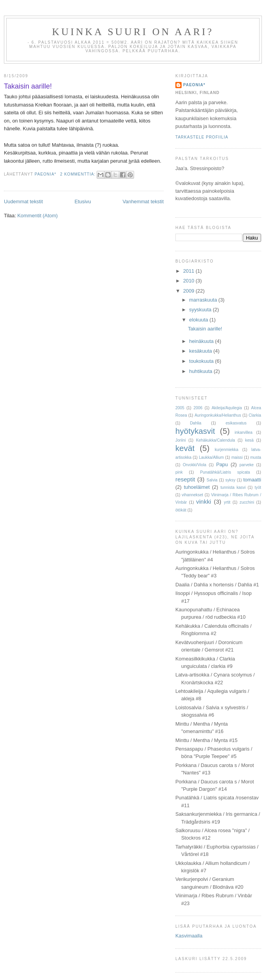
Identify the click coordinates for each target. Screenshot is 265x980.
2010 (189, 281)
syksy (230, 480)
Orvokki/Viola (194, 465)
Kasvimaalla (189, 936)
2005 (180, 408)
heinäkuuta (202, 341)
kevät (185, 448)
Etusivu (83, 202)
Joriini (181, 440)
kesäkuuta (201, 351)
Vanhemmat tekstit (143, 202)
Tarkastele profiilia (202, 137)
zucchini (247, 502)
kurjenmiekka (227, 450)
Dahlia (195, 423)
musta (256, 457)
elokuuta (199, 320)
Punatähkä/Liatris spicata (225, 472)
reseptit (185, 479)
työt (258, 487)
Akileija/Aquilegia (227, 408)
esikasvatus (236, 423)
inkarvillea (244, 432)
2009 (189, 291)
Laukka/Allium (211, 457)
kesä (249, 440)
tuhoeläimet (197, 487)
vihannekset (192, 495)
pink (179, 472)
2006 (198, 408)
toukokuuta (202, 361)
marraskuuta (204, 300)
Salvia (212, 480)
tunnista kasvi (233, 487)
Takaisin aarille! (28, 86)
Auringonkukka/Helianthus (218, 415)
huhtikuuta (201, 371)
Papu (222, 464)
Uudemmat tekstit (23, 202)
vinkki (204, 502)
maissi (237, 457)
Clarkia (255, 415)
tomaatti (252, 480)
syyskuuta (201, 310)
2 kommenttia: (79, 174)
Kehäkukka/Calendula (216, 440)
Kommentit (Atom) (38, 216)
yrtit (227, 502)
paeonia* (194, 85)
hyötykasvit (195, 431)
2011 (189, 271)
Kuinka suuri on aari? (133, 32)
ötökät (181, 510)
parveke (247, 465)
